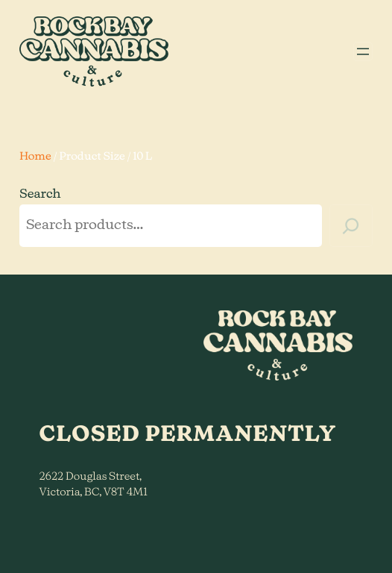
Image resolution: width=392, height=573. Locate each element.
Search (40, 195)
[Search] (351, 226)
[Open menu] (363, 51)
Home (35, 157)
